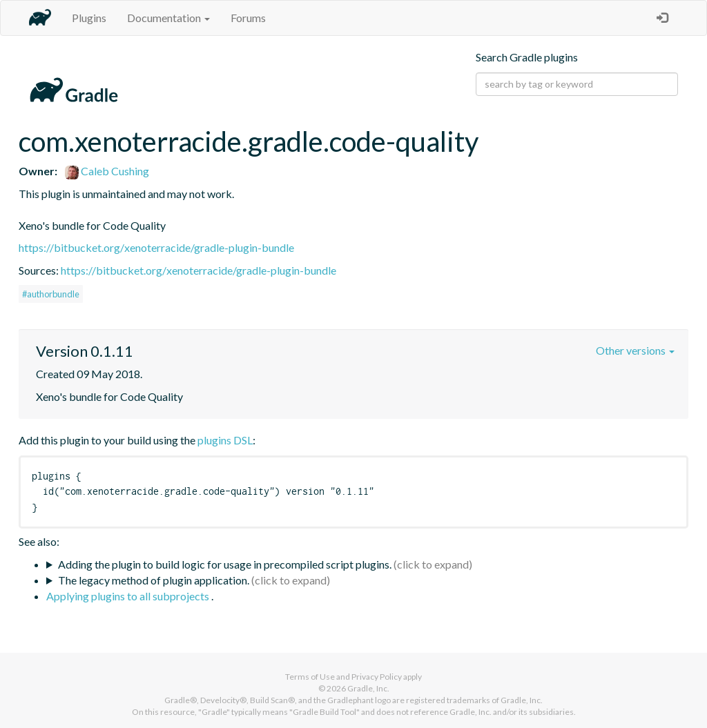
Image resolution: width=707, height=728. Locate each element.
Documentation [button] (168, 18)
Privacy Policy (377, 677)
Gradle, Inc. (368, 688)
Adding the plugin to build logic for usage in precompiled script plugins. (225, 564)
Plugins (89, 18)
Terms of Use (310, 677)
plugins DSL (225, 440)
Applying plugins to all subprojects (129, 596)
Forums (248, 18)
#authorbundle (51, 294)
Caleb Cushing (107, 171)
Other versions (635, 350)
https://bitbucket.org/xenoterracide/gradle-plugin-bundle (156, 247)
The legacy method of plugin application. (154, 580)
